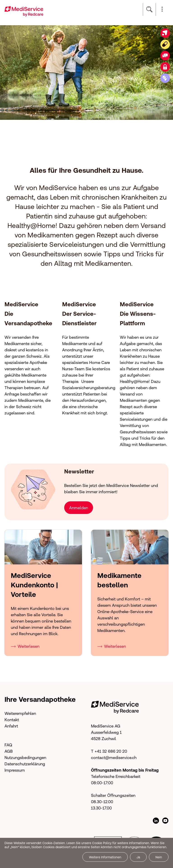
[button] (162, 9)
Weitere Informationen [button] (105, 857)
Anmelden (79, 508)
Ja (138, 857)
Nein (159, 857)
